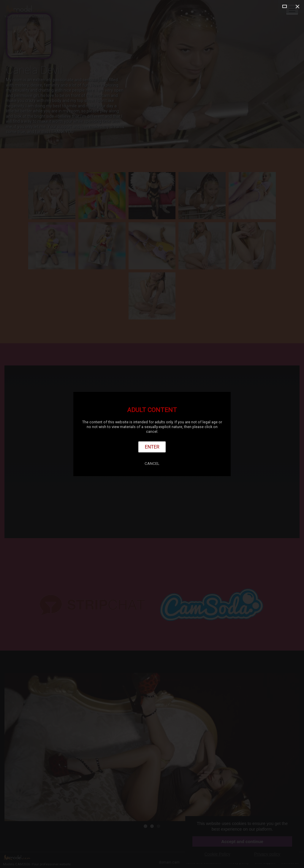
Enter (152, 447)
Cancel (152, 464)
